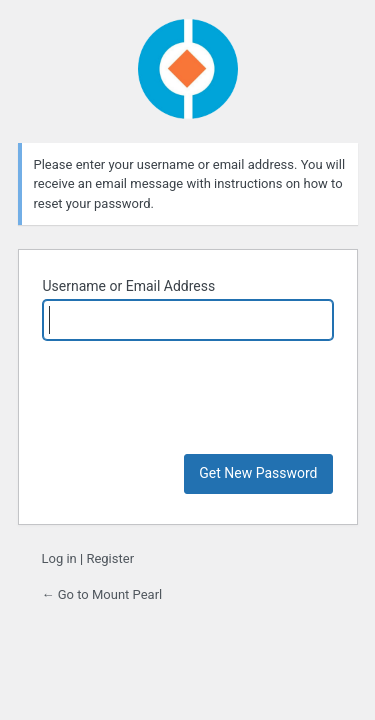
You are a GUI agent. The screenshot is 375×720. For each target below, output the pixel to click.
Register (110, 558)
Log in (59, 558)
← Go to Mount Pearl (102, 594)
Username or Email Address (129, 286)
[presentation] (195, 405)
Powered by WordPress (188, 69)
